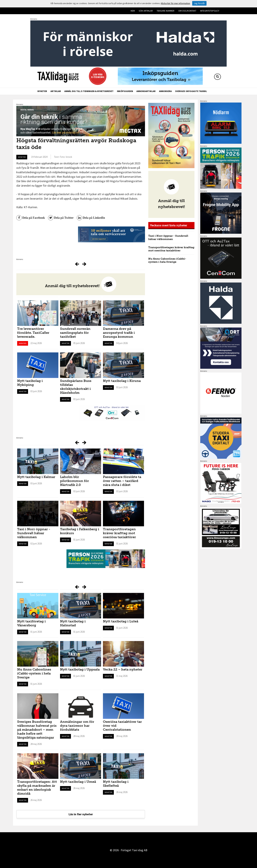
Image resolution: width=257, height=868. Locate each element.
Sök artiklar (146, 11)
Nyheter (42, 91)
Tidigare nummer (166, 11)
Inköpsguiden (125, 91)
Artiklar (56, 91)
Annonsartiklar (146, 91)
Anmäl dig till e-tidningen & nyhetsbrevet (89, 91)
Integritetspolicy (210, 11)
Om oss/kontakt (187, 11)
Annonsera (165, 91)
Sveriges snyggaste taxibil (191, 91)
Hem (133, 11)
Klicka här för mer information (175, 3)
